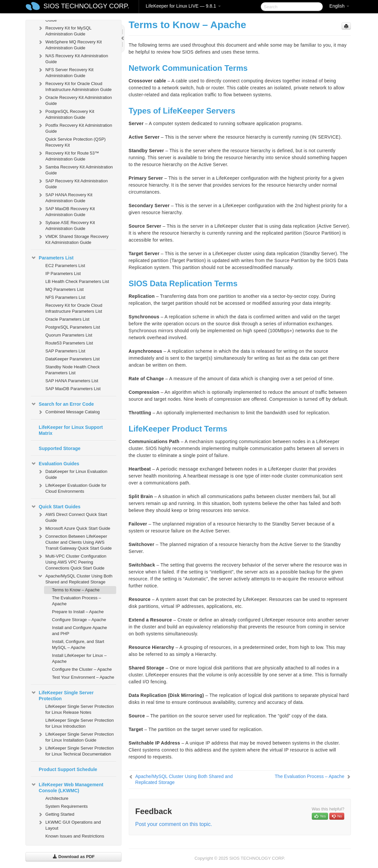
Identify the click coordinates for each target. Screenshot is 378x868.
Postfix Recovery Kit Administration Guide (75, 128)
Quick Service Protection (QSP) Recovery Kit (75, 142)
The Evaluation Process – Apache (76, 601)
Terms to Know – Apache (76, 590)
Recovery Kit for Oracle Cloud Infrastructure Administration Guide (74, 86)
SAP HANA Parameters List (72, 381)
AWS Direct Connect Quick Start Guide (72, 517)
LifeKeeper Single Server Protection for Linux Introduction (80, 723)
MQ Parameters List (65, 289)
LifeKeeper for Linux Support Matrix (71, 430)
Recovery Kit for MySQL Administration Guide (64, 30)
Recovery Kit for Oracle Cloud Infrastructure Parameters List (74, 308)
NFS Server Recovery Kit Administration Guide (65, 72)
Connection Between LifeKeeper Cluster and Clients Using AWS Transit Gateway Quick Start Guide (74, 542)
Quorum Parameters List (69, 335)
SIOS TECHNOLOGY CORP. (86, 6)
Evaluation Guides (55, 464)
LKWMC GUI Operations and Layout (69, 824)
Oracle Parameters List (67, 319)
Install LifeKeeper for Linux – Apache (79, 658)
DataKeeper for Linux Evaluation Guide (72, 474)
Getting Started (56, 814)
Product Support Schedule (68, 769)
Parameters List (52, 258)
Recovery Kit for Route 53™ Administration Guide (68, 155)
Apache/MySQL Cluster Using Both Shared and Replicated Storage (75, 578)
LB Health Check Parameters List (77, 281)
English (339, 6)
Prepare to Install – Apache (78, 612)
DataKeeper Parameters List (72, 359)
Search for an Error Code (62, 404)
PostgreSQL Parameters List (73, 327)
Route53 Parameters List (69, 343)
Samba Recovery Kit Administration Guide (75, 169)
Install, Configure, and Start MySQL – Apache (78, 644)
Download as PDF (74, 857)
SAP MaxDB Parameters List (73, 389)
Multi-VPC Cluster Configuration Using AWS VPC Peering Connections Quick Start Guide (72, 561)
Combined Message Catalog (69, 412)
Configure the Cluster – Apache (82, 669)
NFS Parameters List (65, 297)
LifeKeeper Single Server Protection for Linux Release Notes (80, 709)
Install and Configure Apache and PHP (79, 631)
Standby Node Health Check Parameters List (72, 370)
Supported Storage (60, 448)
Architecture (57, 798)
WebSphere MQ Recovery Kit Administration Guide (70, 44)
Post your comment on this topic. (174, 824)
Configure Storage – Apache (79, 620)
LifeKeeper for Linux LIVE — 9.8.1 (183, 6)
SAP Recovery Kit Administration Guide (72, 183)
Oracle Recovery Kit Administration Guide (75, 100)
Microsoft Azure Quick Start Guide (74, 528)
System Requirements (67, 806)
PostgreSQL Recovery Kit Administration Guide (66, 114)
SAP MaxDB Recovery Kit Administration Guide (66, 211)
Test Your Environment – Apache (83, 677)
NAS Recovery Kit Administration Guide (73, 58)
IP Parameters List (63, 274)
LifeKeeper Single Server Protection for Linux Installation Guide (76, 736)
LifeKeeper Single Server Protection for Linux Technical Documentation (76, 750)
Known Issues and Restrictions (75, 836)
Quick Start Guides (56, 507)
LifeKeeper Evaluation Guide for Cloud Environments (72, 488)
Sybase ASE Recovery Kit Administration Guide (66, 225)
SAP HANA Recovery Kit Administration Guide (65, 197)
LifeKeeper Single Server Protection (62, 695)
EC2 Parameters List (65, 266)
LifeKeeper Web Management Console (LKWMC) (67, 787)
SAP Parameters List (65, 351)
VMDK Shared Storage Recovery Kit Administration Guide (73, 239)
